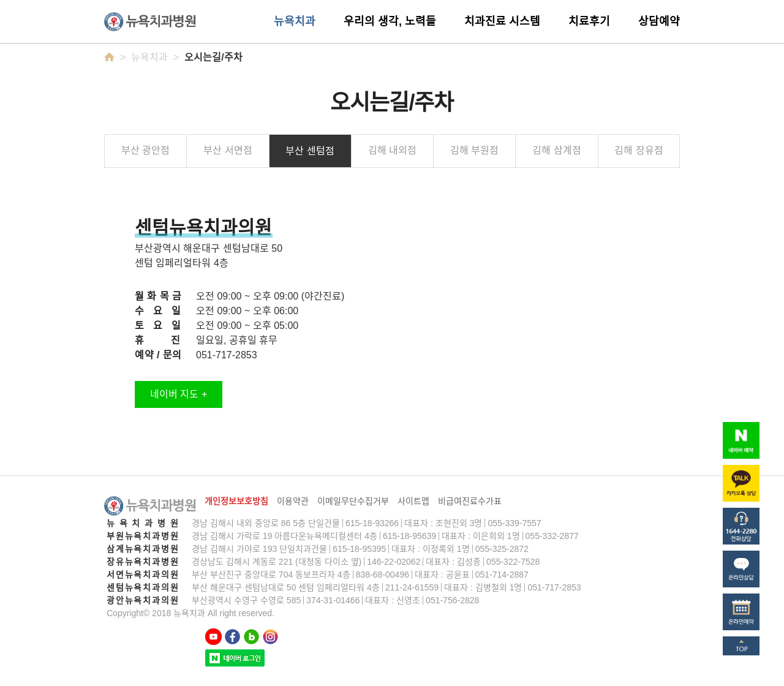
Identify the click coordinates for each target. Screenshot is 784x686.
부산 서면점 (228, 150)
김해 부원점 (474, 150)
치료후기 (589, 21)
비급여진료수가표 (470, 501)
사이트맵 (413, 501)
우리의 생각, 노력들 (390, 21)
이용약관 (293, 501)
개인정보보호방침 (236, 501)
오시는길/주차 (213, 57)
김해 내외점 (392, 150)
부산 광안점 (145, 150)
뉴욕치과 (295, 21)
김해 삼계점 (556, 150)
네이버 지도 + (179, 394)
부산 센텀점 (310, 151)
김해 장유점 (639, 150)
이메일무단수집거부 (353, 501)
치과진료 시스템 (502, 21)
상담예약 (659, 21)
